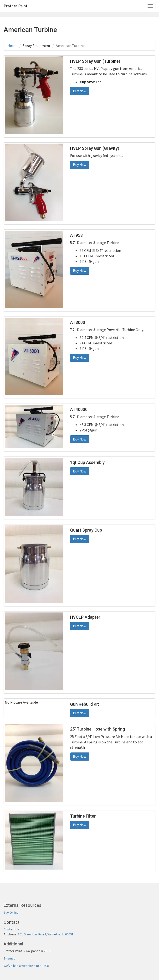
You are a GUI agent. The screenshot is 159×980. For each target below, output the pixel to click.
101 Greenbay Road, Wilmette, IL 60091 (46, 934)
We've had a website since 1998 (26, 966)
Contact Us (11, 929)
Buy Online (11, 913)
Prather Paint (15, 6)
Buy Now (80, 91)
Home (12, 46)
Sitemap (10, 958)
